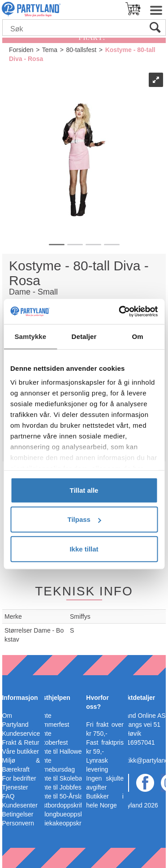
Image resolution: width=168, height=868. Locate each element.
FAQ (8, 796)
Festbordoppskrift (60, 805)
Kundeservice (21, 733)
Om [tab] (138, 336)
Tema (50, 50)
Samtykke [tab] (30, 336)
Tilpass (84, 519)
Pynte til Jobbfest (59, 787)
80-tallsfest (81, 50)
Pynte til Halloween (62, 751)
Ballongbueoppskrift (63, 814)
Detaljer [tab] (84, 336)
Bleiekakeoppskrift (61, 823)
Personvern (18, 823)
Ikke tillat (84, 549)
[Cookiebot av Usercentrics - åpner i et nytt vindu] (120, 312)
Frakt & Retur (20, 742)
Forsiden (21, 50)
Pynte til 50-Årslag (61, 796)
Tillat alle (84, 490)
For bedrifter (19, 778)
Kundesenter (19, 805)
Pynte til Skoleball (60, 778)
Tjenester (15, 787)
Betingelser (17, 814)
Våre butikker (20, 751)
